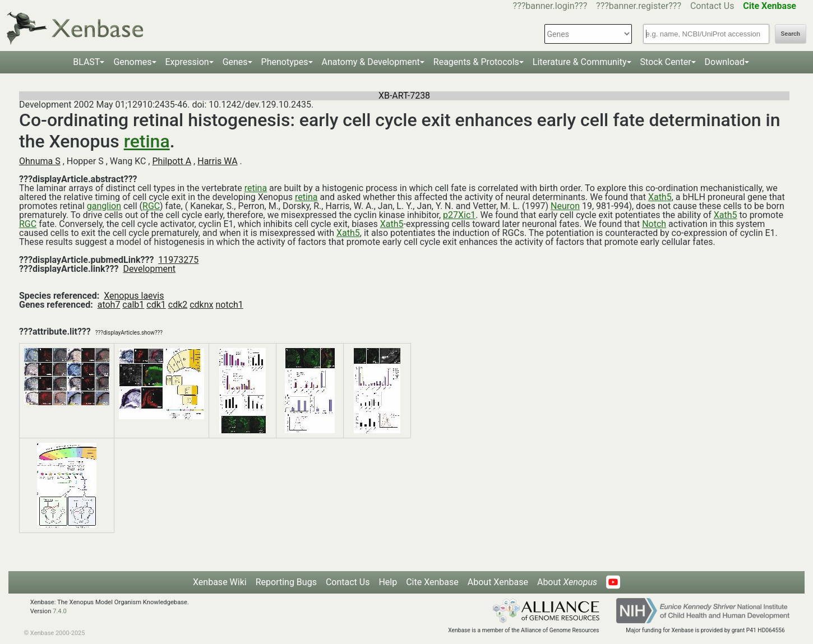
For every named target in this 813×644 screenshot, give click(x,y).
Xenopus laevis (134, 296)
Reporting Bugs (286, 582)
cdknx (201, 305)
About (567, 582)
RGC (151, 206)
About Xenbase (498, 582)
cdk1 (156, 305)
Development (149, 269)
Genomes (132, 62)
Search (791, 34)
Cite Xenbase (432, 582)
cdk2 (178, 305)
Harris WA (217, 161)
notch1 (229, 305)
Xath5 (660, 197)
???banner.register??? (639, 6)
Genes (235, 62)
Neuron (565, 206)
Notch (654, 224)
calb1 (133, 305)
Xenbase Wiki (220, 582)
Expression (187, 62)
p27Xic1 (459, 215)
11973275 (178, 260)
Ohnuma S (40, 161)
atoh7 (109, 305)
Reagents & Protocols (476, 62)
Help (388, 582)
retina (147, 141)
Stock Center (666, 62)
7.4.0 (60, 611)
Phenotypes (285, 62)
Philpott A (172, 161)
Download (725, 62)
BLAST (86, 62)
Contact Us (712, 6)
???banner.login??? (550, 6)
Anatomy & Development (371, 62)
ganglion (104, 206)
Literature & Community (580, 62)
